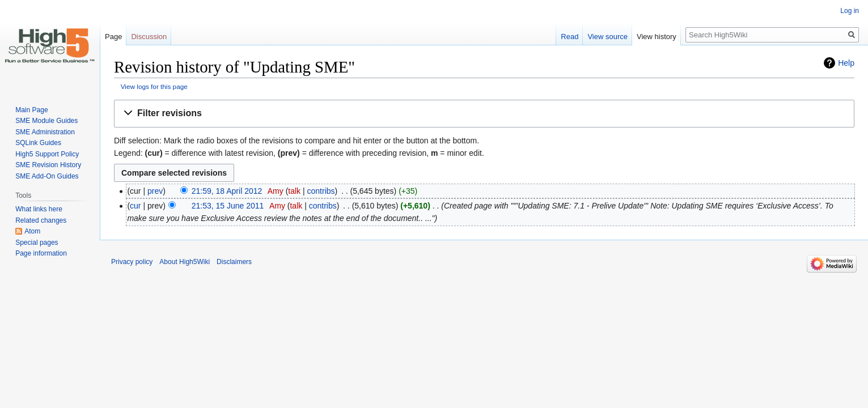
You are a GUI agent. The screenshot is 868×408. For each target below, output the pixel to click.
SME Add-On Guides (47, 176)
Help (846, 63)
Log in (850, 11)
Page (113, 37)
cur (135, 206)
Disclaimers (234, 262)
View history (657, 37)
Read (570, 37)
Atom (32, 231)
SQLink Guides (38, 143)
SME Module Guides (46, 121)
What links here (39, 209)
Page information (41, 253)
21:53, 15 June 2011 (228, 206)
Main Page (31, 110)
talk (294, 191)
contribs (321, 191)
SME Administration (45, 132)
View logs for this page (154, 86)
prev (155, 191)
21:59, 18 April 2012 (227, 191)
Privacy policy (132, 262)
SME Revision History (48, 165)
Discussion (149, 37)
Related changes (41, 220)
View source (607, 37)
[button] (484, 114)
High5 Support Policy (47, 154)
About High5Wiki (185, 262)
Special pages (37, 243)
